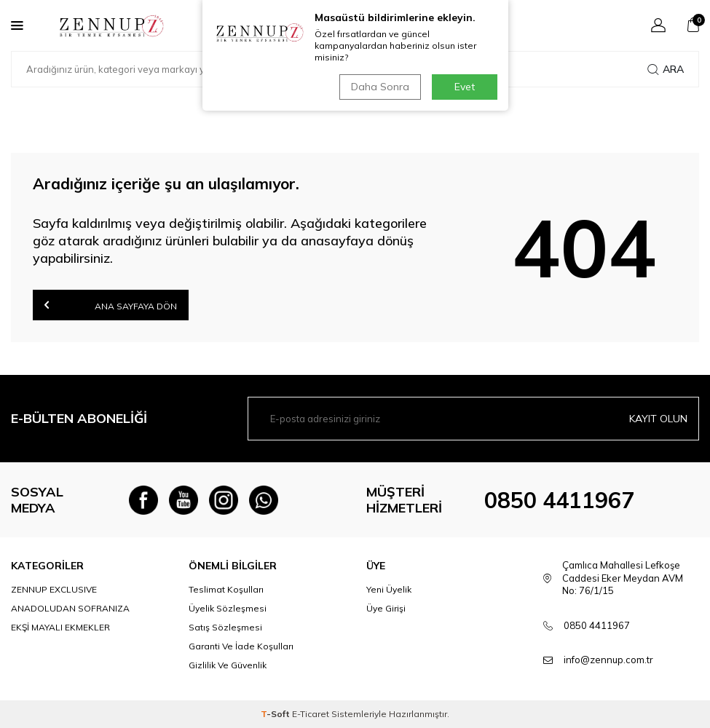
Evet (465, 87)
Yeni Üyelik (389, 589)
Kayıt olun (658, 419)
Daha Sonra (380, 87)
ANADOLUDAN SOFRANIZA (70, 608)
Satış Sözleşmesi (225, 627)
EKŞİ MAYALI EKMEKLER (60, 627)
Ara (666, 69)
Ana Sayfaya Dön (111, 305)
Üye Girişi (386, 608)
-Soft (276, 714)
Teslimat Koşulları (226, 589)
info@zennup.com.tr (608, 660)
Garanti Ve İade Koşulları (241, 646)
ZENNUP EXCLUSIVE (54, 589)
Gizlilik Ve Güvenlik (228, 665)
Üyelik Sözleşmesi (228, 608)
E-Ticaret (311, 714)
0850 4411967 (559, 500)
